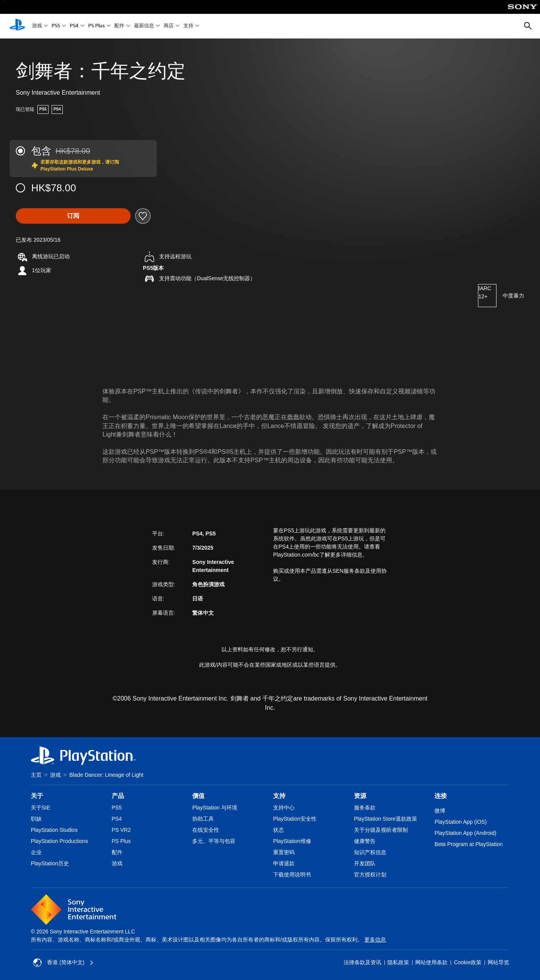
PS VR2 (121, 830)
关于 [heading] (37, 796)
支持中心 (284, 808)
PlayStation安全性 (295, 819)
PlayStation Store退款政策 (386, 819)
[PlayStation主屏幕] (17, 26)
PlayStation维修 (292, 841)
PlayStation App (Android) (465, 833)
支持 (188, 26)
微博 (440, 811)
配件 (119, 26)
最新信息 (144, 26)
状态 (278, 830)
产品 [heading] (118, 796)
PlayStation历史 (50, 863)
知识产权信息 (370, 852)
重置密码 (284, 852)
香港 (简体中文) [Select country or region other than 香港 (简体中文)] (63, 963)
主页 (36, 775)
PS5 (56, 26)
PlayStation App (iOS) (460, 822)
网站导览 (498, 962)
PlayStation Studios (54, 830)
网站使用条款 (431, 962)
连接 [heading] (441, 796)
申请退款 (284, 863)
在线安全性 (206, 830)
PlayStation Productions (60, 841)
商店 (169, 26)
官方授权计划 (370, 875)
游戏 (37, 26)
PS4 (74, 26)
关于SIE (41, 808)
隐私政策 (398, 962)
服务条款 (365, 808)
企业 (36, 852)
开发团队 (365, 863)
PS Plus (96, 26)
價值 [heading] (198, 796)
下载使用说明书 (292, 875)
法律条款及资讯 (362, 962)
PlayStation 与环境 (215, 808)
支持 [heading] (279, 796)
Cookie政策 (468, 962)
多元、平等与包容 (214, 841)
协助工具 (203, 819)
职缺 (36, 819)
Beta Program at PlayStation (469, 844)
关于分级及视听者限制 (381, 830)
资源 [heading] (360, 796)
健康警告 (365, 841)
